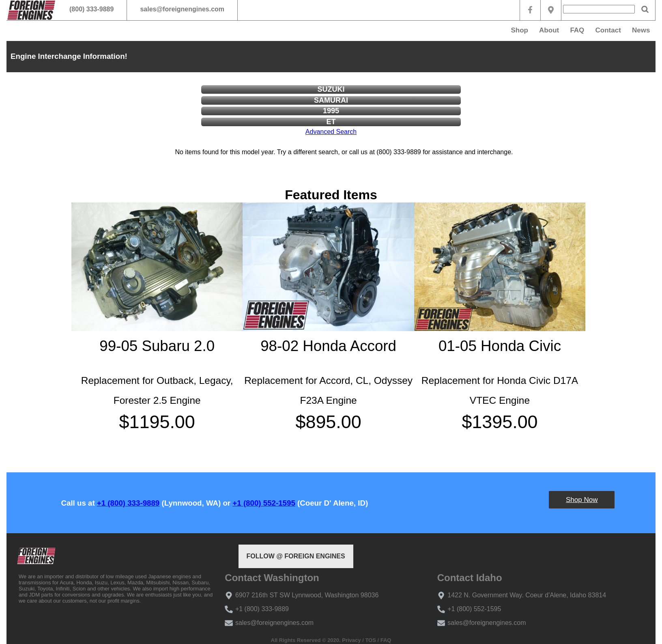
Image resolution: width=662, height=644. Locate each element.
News (641, 30)
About (549, 30)
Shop (519, 30)
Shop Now (582, 500)
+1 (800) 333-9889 (128, 503)
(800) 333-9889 (91, 9)
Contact (608, 30)
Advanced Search (331, 132)
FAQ (577, 30)
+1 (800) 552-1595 (264, 503)
